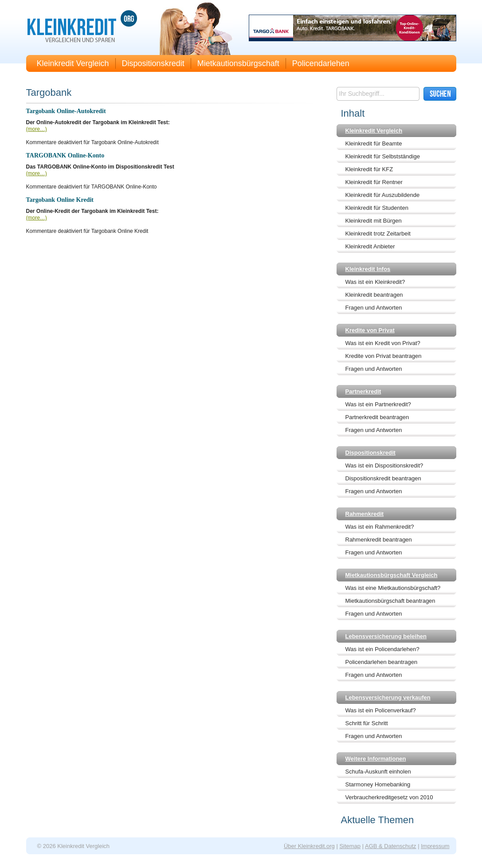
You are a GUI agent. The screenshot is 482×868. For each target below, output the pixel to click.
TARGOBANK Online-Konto (65, 155)
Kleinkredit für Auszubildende (383, 195)
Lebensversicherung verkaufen (388, 697)
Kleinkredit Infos (368, 269)
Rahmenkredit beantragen (379, 540)
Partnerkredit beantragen (377, 417)
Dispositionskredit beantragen (383, 478)
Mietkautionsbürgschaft (238, 63)
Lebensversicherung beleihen (386, 636)
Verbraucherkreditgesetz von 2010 (389, 797)
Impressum (435, 846)
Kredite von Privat (370, 330)
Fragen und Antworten (374, 308)
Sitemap (350, 846)
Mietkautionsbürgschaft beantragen (390, 601)
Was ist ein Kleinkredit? (375, 282)
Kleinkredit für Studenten (377, 208)
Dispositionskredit (153, 63)
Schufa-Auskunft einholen (378, 772)
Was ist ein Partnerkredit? (378, 404)
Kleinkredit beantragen (374, 295)
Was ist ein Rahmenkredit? (380, 527)
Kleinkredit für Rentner (374, 182)
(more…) (37, 129)
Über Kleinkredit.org (309, 846)
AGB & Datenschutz (391, 846)
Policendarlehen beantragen (382, 662)
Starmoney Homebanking (378, 784)
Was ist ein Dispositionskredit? (384, 465)
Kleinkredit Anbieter (370, 246)
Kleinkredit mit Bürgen (374, 221)
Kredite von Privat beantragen (384, 356)
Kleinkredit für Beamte (374, 143)
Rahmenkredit (365, 514)
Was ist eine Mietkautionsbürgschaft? (393, 588)
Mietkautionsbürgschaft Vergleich (392, 575)
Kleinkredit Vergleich (73, 63)
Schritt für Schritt (367, 723)
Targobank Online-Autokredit (66, 111)
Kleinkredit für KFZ (369, 169)
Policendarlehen (321, 63)
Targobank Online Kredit (60, 200)
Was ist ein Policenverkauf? (381, 710)
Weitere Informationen (376, 759)
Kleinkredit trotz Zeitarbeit (378, 234)
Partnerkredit (363, 391)
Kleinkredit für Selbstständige (383, 156)
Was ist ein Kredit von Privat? (383, 343)
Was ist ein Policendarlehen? (382, 649)
